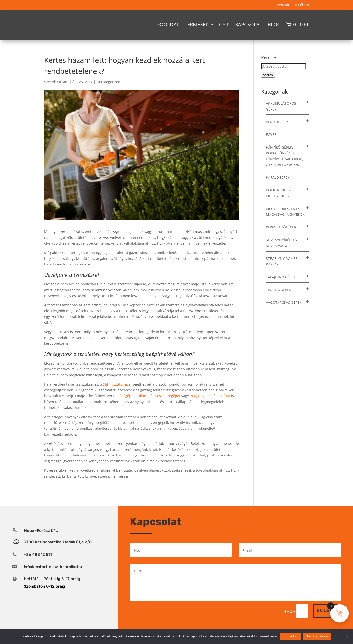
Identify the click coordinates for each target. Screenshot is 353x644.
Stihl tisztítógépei (117, 393)
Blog (274, 24)
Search (268, 83)
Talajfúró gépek (281, 285)
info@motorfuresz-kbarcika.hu (53, 575)
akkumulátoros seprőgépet (158, 404)
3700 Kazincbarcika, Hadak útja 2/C (58, 550)
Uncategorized (108, 90)
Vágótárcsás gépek (284, 311)
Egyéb (271, 143)
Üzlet (267, 5)
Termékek (197, 24)
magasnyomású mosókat (210, 404)
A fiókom (302, 5)
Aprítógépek (277, 130)
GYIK (224, 24)
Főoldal (168, 24)
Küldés (327, 619)
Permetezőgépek (281, 236)
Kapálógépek (278, 186)
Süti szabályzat (317, 636)
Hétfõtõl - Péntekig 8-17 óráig (52, 587)
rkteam (63, 90)
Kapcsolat (249, 24)
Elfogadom (290, 636)
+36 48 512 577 (38, 563)
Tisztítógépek (278, 298)
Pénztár (283, 5)
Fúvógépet (126, 404)
